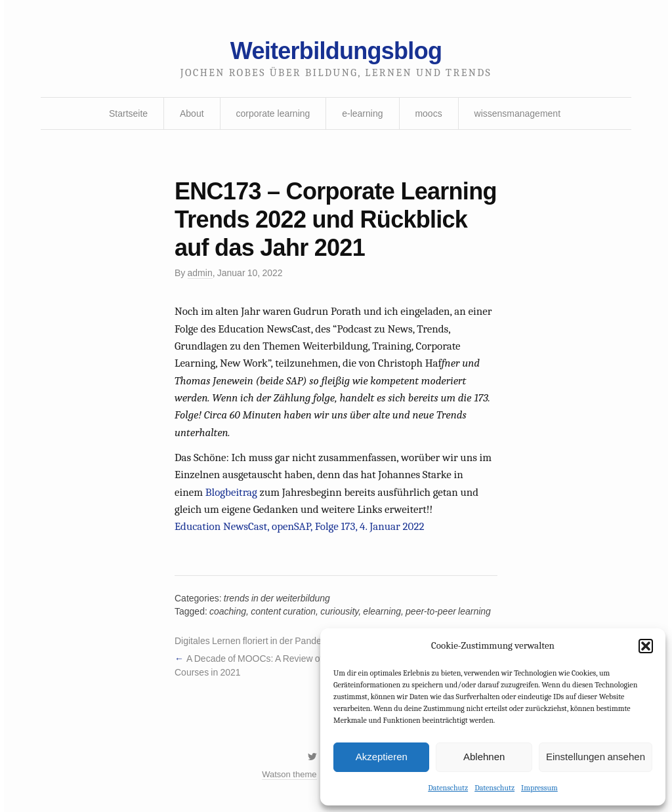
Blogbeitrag (231, 492)
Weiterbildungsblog (336, 51)
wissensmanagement (518, 113)
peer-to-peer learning (448, 611)
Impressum (539, 788)
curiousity (339, 611)
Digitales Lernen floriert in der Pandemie (255, 641)
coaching (228, 611)
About (192, 113)
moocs (428, 113)
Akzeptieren (382, 757)
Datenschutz (448, 788)
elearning (382, 611)
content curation (283, 611)
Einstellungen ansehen (596, 757)
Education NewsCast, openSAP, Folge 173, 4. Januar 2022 (299, 526)
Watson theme (289, 774)
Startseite (128, 113)
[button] (646, 646)
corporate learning (273, 113)
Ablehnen (484, 757)
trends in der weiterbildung (277, 598)
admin (200, 273)
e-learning (362, 113)
